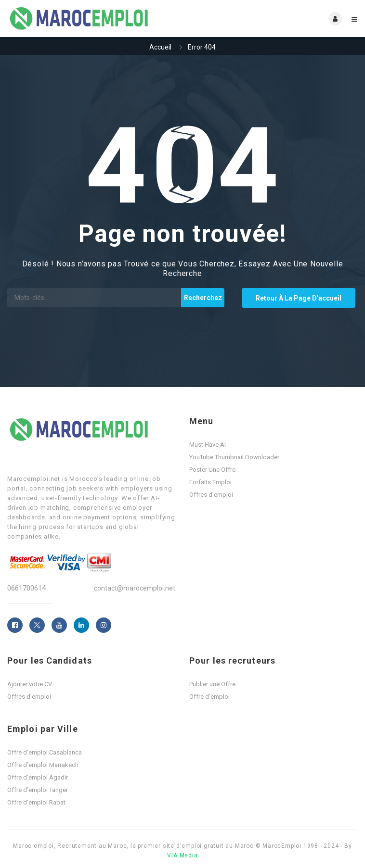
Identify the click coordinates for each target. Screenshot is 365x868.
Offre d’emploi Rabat (36, 802)
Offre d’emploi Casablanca (45, 752)
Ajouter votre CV (30, 684)
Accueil (160, 47)
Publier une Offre (212, 684)
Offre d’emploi (209, 697)
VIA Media (182, 855)
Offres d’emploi (211, 495)
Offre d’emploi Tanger (38, 790)
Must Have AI (208, 445)
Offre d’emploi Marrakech (43, 765)
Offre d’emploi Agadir (38, 777)
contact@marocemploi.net (135, 588)
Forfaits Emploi (210, 482)
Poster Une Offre (212, 470)
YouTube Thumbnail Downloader (234, 457)
